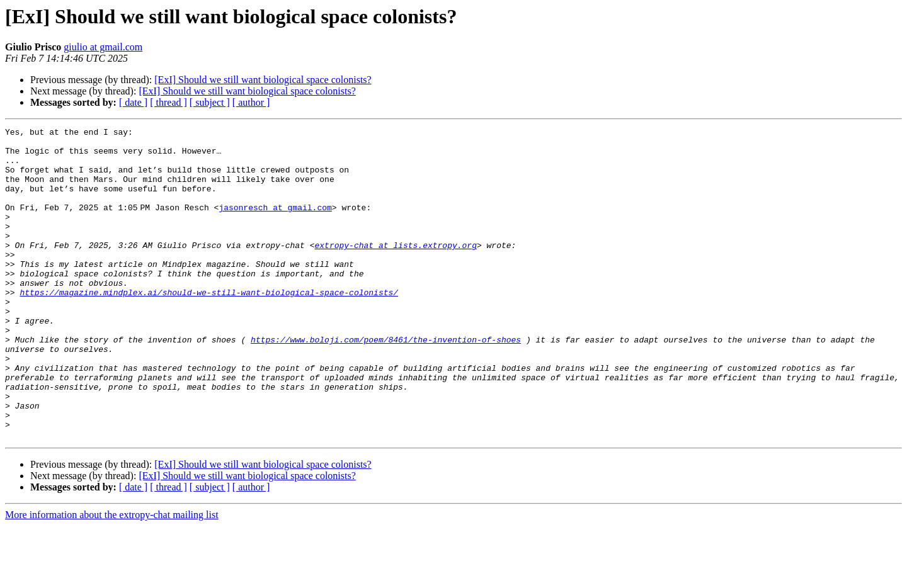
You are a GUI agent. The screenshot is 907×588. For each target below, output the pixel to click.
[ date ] (133, 102)
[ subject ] (210, 102)
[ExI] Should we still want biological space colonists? (263, 80)
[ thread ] (168, 102)
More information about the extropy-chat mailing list (112, 577)
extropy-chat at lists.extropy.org (395, 269)
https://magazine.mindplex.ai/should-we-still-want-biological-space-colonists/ (209, 326)
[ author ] (251, 102)
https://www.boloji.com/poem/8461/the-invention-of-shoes (386, 383)
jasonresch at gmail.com (277, 224)
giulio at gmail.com (103, 47)
